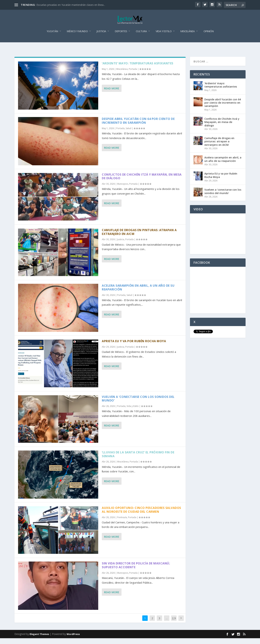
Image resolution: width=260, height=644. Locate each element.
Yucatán (52, 37)
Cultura (141, 37)
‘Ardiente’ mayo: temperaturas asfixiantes (138, 69)
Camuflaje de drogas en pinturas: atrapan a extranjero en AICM (139, 238)
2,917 (174, 626)
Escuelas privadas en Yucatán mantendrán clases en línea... (71, 5)
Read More (112, 94)
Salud (128, 134)
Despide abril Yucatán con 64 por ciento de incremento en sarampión (138, 127)
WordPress (73, 640)
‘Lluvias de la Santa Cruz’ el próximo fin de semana (138, 460)
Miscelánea (188, 37)
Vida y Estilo (164, 37)
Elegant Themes (39, 640)
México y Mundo (77, 37)
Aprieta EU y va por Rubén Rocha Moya (134, 347)
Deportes (121, 37)
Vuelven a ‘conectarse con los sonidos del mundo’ (138, 404)
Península (122, 523)
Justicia (101, 37)
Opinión (209, 37)
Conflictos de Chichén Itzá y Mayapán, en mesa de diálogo (142, 182)
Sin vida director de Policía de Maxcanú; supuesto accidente (136, 571)
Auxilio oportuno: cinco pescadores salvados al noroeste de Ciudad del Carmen (141, 516)
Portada (133, 75)
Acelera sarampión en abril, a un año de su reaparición (138, 293)
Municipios (123, 190)
